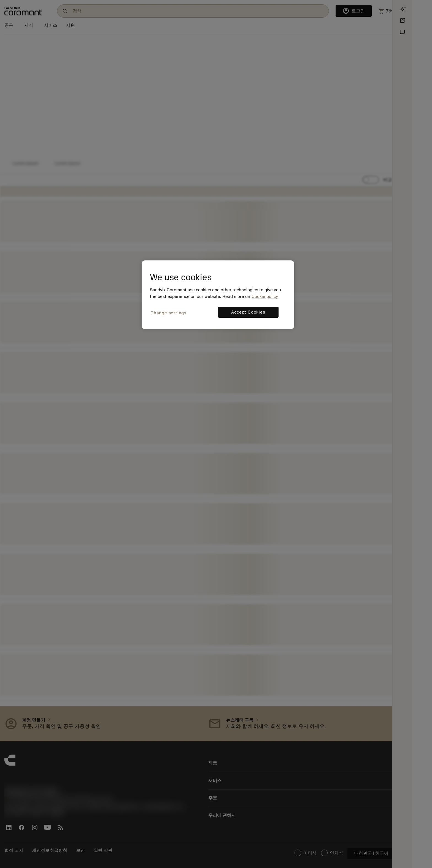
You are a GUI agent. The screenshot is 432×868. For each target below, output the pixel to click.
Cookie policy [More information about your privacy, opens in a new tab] (265, 296)
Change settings (168, 313)
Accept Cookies (248, 312)
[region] (218, 295)
